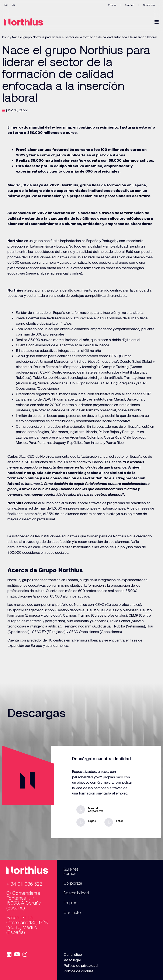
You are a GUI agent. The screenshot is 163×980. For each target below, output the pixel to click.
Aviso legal (72, 960)
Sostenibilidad (76, 893)
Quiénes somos (71, 871)
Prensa (111, 5)
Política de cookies (78, 971)
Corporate (73, 883)
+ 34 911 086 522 (24, 884)
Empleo (129, 5)
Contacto (149, 5)
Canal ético (72, 954)
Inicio (6, 37)
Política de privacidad (80, 965)
